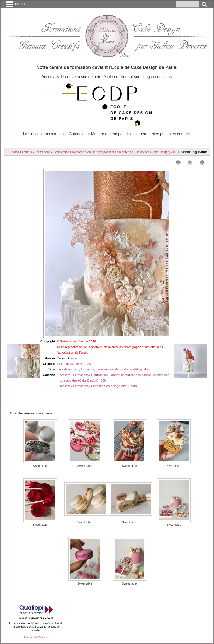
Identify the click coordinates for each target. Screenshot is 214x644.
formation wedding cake (112, 369)
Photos (14, 152)
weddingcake (139, 369)
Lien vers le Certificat (36, 637)
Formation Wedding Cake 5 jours (114, 386)
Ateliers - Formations (36, 152)
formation (88, 369)
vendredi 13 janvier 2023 (74, 364)
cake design (65, 369)
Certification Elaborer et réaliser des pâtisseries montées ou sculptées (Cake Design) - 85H (116, 152)
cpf (77, 369)
